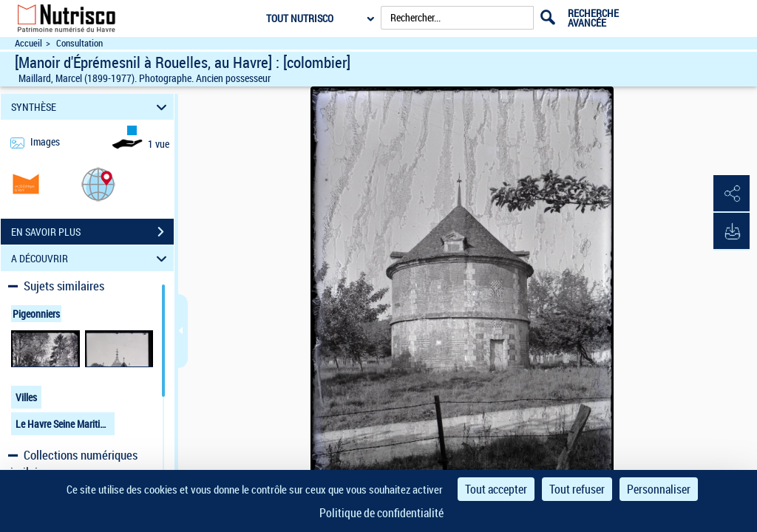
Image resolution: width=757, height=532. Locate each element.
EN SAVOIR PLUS (92, 232)
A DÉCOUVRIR (91, 258)
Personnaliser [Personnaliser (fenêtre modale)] (659, 489)
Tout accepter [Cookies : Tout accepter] (496, 489)
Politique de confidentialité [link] (381, 513)
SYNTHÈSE (91, 107)
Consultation (79, 43)
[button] (98, 184)
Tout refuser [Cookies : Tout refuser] (577, 489)
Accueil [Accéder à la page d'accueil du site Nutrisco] (28, 43)
